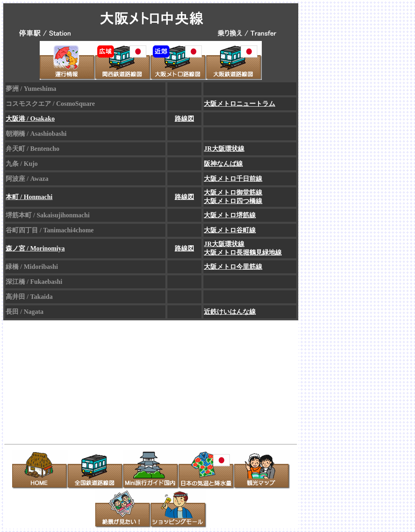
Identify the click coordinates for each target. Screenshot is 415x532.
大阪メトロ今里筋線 (233, 267)
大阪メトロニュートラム (240, 104)
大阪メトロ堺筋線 (230, 215)
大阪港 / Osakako (30, 119)
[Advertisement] (79, 380)
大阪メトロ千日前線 (233, 179)
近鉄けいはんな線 (230, 312)
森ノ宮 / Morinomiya (35, 248)
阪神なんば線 (223, 164)
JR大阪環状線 (224, 149)
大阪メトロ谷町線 (230, 230)
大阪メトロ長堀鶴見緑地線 (243, 252)
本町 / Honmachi (29, 197)
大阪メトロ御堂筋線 (233, 192)
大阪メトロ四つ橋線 (233, 201)
